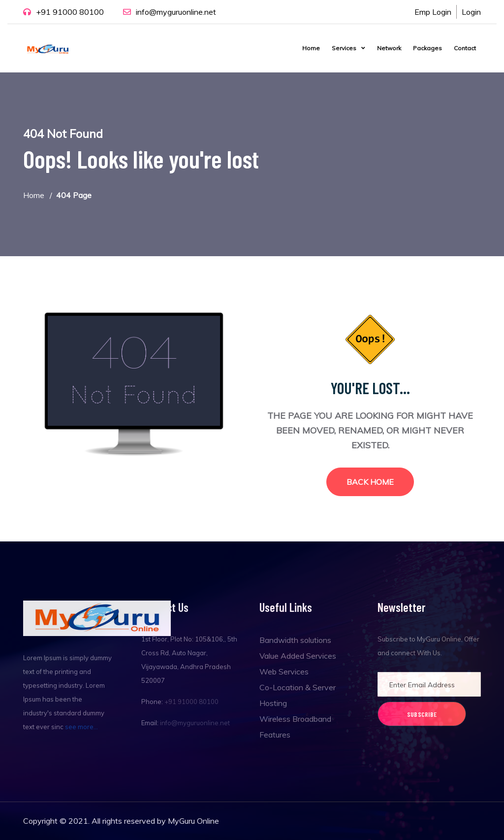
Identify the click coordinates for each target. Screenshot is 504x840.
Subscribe (422, 714)
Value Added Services (298, 656)
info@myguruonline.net (176, 12)
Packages (427, 48)
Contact (465, 48)
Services (344, 48)
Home (311, 48)
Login (471, 12)
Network (389, 48)
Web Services (284, 672)
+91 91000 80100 (70, 12)
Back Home (370, 482)
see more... (81, 727)
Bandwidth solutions (295, 640)
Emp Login (433, 12)
